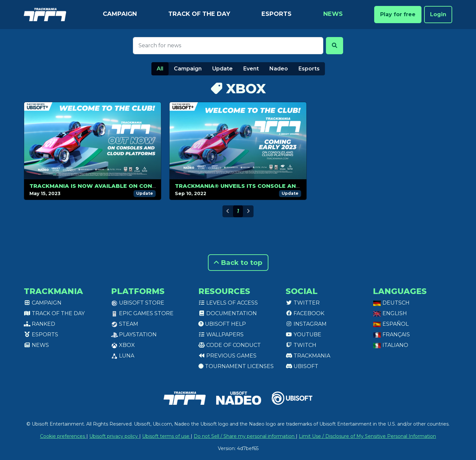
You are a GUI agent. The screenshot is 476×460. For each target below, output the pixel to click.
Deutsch (391, 303)
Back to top (238, 263)
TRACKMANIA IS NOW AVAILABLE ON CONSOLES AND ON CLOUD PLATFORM (141, 186)
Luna (123, 356)
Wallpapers (221, 335)
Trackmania (308, 356)
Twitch (301, 345)
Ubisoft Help (222, 324)
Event (251, 69)
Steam (125, 324)
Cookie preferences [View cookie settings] (63, 436)
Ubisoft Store (138, 303)
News (333, 14)
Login (438, 14)
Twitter (303, 303)
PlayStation (134, 335)
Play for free (398, 14)
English (390, 313)
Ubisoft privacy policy (114, 436)
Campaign (120, 14)
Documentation (228, 313)
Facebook (305, 313)
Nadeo (279, 69)
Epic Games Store (142, 313)
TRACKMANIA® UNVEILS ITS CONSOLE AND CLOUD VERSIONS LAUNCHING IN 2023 (294, 186)
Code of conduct (230, 345)
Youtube (303, 335)
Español (391, 324)
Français (391, 335)
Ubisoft (302, 366)
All (160, 69)
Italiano (391, 345)
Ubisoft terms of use (166, 436)
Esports (277, 14)
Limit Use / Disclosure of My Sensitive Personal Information (367, 436)
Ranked (40, 324)
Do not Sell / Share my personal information (245, 436)
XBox (123, 345)
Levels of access (228, 303)
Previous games (227, 356)
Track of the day (199, 14)
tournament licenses (236, 366)
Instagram (306, 324)
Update (222, 69)
